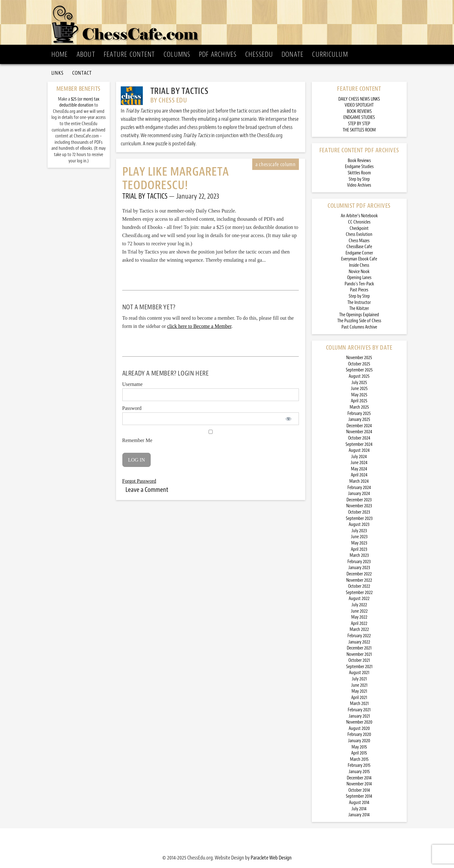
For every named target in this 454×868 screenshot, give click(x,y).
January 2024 (359, 494)
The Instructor (359, 303)
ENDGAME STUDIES (359, 117)
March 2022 (359, 629)
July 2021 (359, 679)
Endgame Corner (359, 253)
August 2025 (359, 376)
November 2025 (359, 358)
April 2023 (359, 549)
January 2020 (359, 741)
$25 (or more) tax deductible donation (79, 102)
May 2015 (359, 747)
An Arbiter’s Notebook (359, 216)
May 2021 (359, 691)
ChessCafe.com (229, 22)
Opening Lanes (359, 278)
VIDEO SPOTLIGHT (359, 105)
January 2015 (359, 772)
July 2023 (359, 531)
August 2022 (359, 599)
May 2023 (359, 543)
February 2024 (359, 488)
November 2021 (359, 654)
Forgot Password (139, 481)
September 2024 (359, 444)
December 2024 (359, 426)
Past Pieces (359, 290)
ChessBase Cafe (359, 247)
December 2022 (359, 574)
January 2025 (359, 419)
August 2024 (359, 450)
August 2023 (359, 524)
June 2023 (359, 537)
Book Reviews (359, 161)
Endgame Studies (359, 167)
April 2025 (359, 401)
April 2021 (359, 698)
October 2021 (359, 660)
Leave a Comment (147, 490)
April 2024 (359, 475)
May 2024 (359, 469)
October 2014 (359, 790)
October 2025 (359, 364)
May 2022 (359, 617)
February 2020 (359, 734)
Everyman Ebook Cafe (359, 259)
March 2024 (359, 481)
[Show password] (289, 419)
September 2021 (359, 667)
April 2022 (359, 623)
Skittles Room (359, 173)
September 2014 (359, 796)
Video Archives (359, 185)
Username (133, 384)
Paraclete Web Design (271, 858)
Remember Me (211, 436)
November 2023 (359, 506)
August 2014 (359, 803)
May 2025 (359, 395)
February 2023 (359, 562)
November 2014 (359, 784)
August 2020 (359, 728)
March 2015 (359, 759)
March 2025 (359, 407)
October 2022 (359, 586)
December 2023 (359, 500)
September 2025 (359, 370)
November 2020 (359, 722)
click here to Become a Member (199, 326)
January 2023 (359, 568)
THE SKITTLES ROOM (359, 130)
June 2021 (359, 685)
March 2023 (359, 555)
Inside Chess (359, 265)
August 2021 (359, 673)
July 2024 (359, 457)
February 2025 (359, 414)
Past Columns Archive (359, 327)
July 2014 (359, 809)
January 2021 (359, 716)
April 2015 (359, 753)
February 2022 (359, 636)
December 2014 (359, 778)
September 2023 (359, 518)
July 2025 (359, 383)
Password (132, 408)
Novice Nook (359, 272)
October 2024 (359, 438)
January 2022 (359, 642)
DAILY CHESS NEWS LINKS (359, 99)
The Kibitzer (359, 309)
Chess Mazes (359, 241)
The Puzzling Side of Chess (359, 321)
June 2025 (359, 389)
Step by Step (359, 179)
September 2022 (359, 593)
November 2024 (359, 432)
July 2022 (359, 605)
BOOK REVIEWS (359, 111)
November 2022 (359, 580)
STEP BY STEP (359, 124)
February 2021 (359, 710)
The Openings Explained (359, 315)
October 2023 (359, 512)
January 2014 (359, 815)
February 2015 (359, 765)
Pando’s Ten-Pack (359, 284)
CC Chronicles (359, 222)
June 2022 (359, 611)
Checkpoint (359, 228)
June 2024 (359, 463)
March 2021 (359, 704)
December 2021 (359, 648)
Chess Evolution (359, 234)
